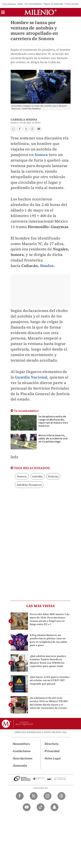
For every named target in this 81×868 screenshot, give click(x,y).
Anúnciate (20, 766)
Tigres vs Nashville (53, 4)
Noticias (53, 476)
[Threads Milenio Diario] (61, 796)
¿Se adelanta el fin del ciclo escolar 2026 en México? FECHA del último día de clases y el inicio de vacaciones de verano (49, 703)
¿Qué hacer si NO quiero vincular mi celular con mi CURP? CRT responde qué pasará (50, 680)
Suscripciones (23, 758)
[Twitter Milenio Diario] (34, 796)
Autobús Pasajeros (29, 485)
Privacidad (52, 751)
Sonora (41, 155)
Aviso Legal (53, 758)
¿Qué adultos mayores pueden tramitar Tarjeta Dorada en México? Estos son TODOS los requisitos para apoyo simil (48, 661)
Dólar (21, 4)
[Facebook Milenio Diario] (20, 796)
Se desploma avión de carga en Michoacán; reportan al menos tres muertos (53, 421)
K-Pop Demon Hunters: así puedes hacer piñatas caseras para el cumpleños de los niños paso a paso (48, 640)
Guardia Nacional (31, 377)
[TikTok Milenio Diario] (41, 807)
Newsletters (22, 744)
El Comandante (33, 4)
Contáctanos (22, 751)
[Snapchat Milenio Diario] (54, 807)
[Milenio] (40, 12)
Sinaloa (47, 266)
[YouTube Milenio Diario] (27, 807)
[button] (3, 13)
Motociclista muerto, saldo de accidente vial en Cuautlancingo (53, 438)
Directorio (52, 744)
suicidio (38, 476)
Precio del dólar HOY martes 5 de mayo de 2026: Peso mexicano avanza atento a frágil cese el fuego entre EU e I (50, 619)
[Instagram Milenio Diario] (48, 796)
